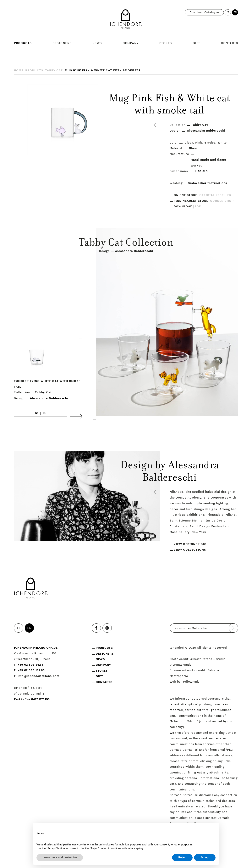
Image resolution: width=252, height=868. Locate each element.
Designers (62, 43)
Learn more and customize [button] (60, 857)
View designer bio (190, 544)
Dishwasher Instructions (207, 183)
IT (228, 12)
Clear (189, 143)
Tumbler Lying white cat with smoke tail (47, 384)
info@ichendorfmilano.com (39, 676)
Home (19, 70)
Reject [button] (182, 857)
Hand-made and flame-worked (209, 163)
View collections (190, 550)
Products (23, 43)
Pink (199, 143)
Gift (197, 43)
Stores (166, 43)
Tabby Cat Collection (126, 243)
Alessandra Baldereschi (206, 131)
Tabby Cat (54, 70)
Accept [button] (205, 857)
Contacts (230, 43)
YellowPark (191, 682)
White (222, 143)
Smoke (210, 143)
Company (131, 43)
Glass (193, 148)
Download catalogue (204, 12)
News (97, 43)
